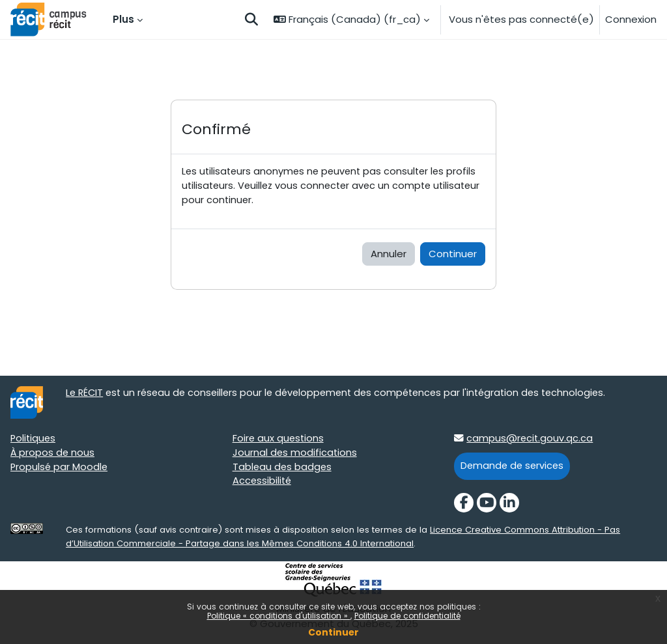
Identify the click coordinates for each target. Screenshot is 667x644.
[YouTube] (487, 504)
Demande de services (514, 467)
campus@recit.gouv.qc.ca (530, 440)
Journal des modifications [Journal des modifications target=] (295, 454)
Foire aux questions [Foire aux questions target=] (279, 440)
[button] (251, 20)
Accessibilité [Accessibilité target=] (263, 483)
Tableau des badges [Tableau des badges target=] (283, 469)
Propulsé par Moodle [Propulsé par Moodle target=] (60, 469)
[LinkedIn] (509, 504)
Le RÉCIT (85, 394)
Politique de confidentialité (407, 616)
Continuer (333, 632)
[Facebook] (464, 504)
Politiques (34, 440)
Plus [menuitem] (123, 19)
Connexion (631, 19)
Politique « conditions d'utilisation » (279, 616)
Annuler (389, 255)
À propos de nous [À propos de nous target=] (53, 454)
